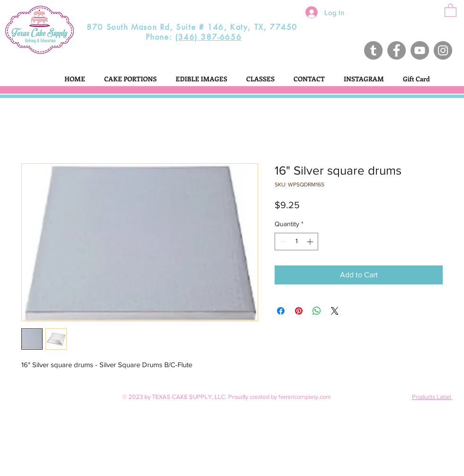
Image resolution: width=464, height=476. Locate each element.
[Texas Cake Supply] (373, 50)
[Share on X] (335, 311)
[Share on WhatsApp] (317, 311)
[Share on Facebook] (281, 311)
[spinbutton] (296, 242)
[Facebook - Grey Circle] (397, 50)
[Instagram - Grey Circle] (443, 50)
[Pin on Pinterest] (299, 311)
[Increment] (311, 242)
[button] (451, 10)
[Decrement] (282, 242)
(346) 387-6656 (208, 37)
